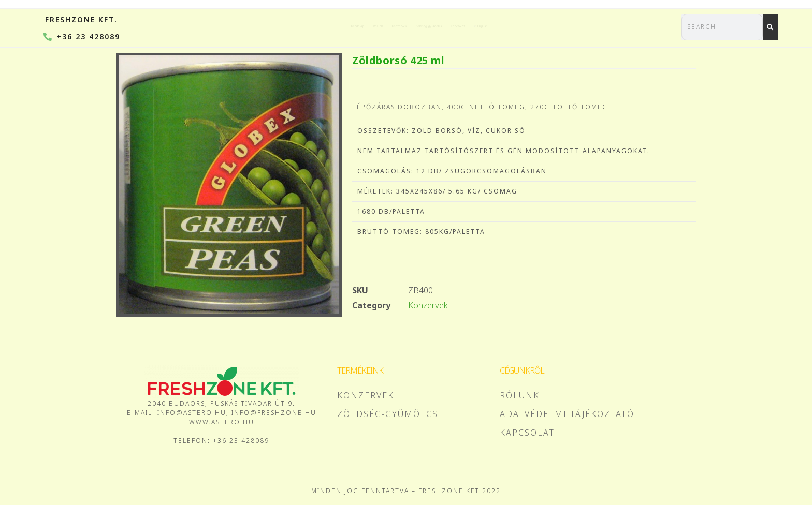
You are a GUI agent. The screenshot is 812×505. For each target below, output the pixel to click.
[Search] (771, 27)
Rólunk (304, 26)
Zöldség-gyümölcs (446, 26)
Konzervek (364, 26)
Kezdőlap (248, 26)
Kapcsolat (527, 26)
